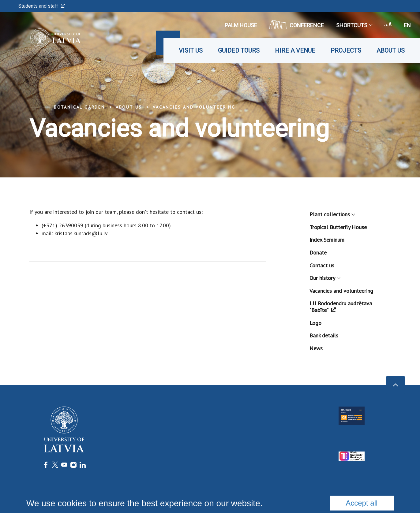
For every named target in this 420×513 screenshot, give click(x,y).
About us (391, 50)
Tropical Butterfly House (338, 227)
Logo (315, 323)
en (407, 25)
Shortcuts (354, 25)
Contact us (322, 265)
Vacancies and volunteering (194, 107)
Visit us (191, 50)
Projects (346, 50)
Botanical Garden (79, 107)
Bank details (324, 335)
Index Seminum (327, 240)
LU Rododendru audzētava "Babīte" (341, 307)
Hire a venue (295, 50)
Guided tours (239, 50)
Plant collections (332, 214)
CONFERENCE (297, 24)
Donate (318, 253)
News (316, 348)
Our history (325, 278)
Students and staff (42, 6)
